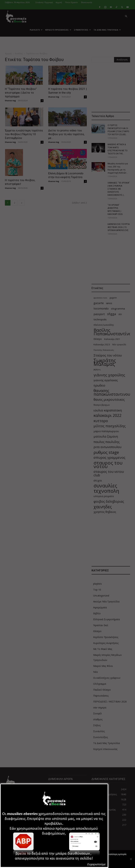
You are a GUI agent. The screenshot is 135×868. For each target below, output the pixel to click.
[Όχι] (131, 859)
